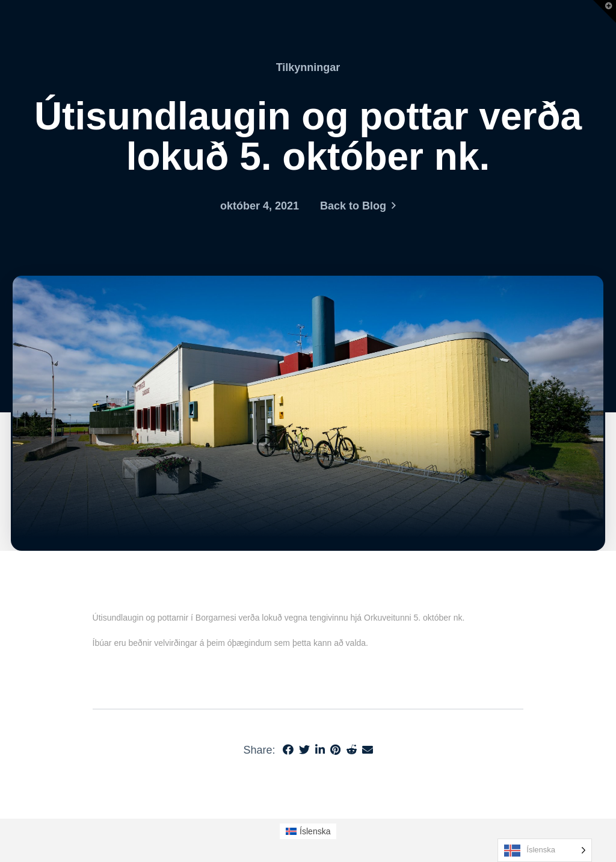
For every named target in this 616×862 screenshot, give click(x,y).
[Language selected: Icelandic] (545, 850)
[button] (605, 11)
